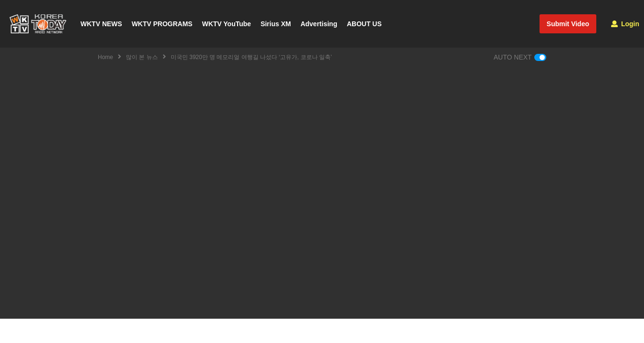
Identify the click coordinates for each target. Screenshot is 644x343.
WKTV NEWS (101, 24)
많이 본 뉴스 (142, 57)
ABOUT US (364, 24)
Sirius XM (276, 24)
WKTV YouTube (226, 24)
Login (625, 24)
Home (105, 57)
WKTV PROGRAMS (162, 24)
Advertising (319, 24)
